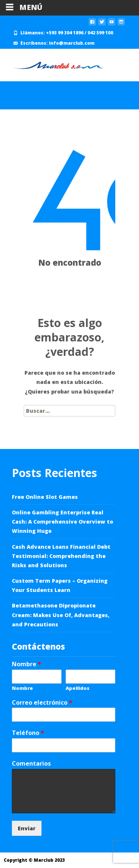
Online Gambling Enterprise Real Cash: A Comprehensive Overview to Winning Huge (62, 522)
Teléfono (28, 733)
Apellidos (77, 688)
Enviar (27, 828)
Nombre (27, 664)
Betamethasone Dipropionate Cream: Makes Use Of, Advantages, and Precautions (61, 615)
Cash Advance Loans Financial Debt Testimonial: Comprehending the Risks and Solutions (61, 556)
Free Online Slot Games (45, 497)
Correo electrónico (42, 703)
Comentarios (31, 764)
